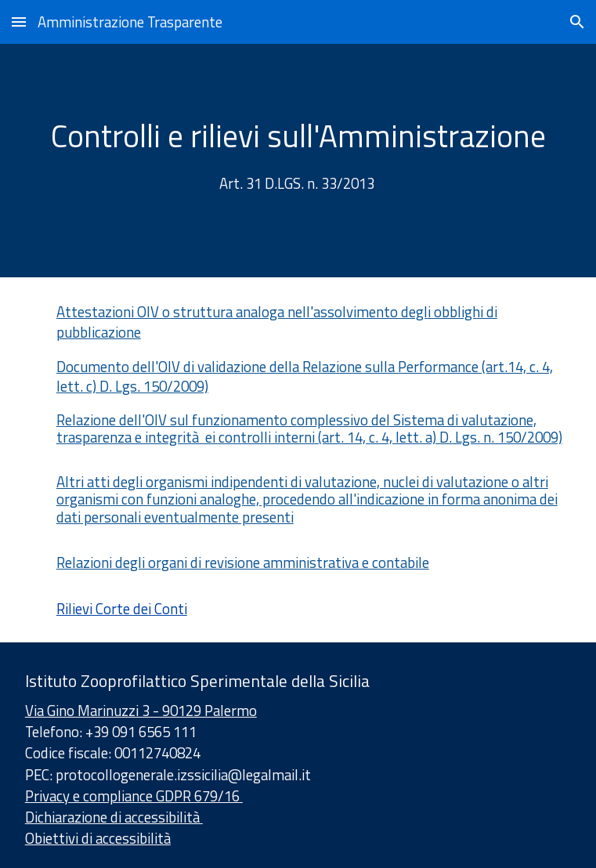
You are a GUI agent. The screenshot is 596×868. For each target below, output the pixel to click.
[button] (19, 22)
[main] (298, 161)
